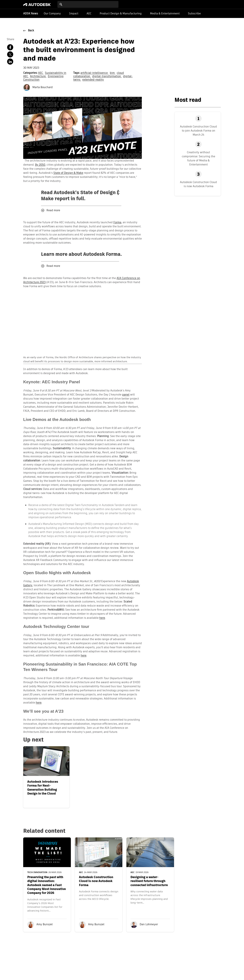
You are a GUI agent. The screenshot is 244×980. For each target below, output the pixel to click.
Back (31, 31)
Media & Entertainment (165, 13)
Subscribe (194, 13)
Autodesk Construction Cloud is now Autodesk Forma (198, 184)
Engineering (56, 76)
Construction (31, 80)
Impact (74, 13)
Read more (53, 211)
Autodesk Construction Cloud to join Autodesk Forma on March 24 (198, 131)
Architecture (38, 76)
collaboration (82, 76)
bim (113, 73)
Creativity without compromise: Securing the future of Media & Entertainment (199, 158)
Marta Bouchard (38, 87)
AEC (89, 13)
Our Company (52, 13)
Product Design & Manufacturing (121, 13)
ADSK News (31, 14)
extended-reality (93, 80)
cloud (120, 73)
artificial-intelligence (94, 73)
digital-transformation (107, 76)
